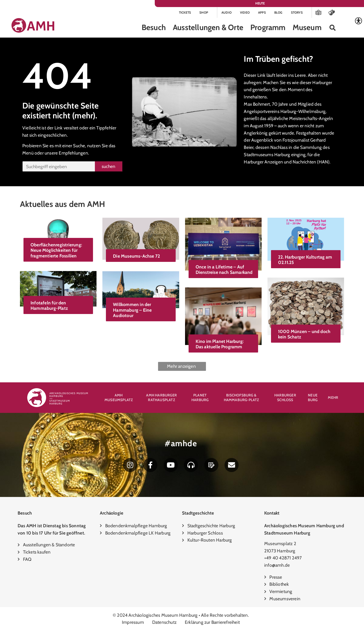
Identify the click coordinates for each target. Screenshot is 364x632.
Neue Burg (313, 398)
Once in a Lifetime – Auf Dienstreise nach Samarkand (224, 270)
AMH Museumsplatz (119, 398)
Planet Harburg (200, 398)
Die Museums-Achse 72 (136, 257)
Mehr (333, 398)
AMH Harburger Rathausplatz (161, 398)
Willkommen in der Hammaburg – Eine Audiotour (132, 311)
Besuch (154, 28)
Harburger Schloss (285, 398)
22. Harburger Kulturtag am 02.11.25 (305, 260)
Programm (268, 28)
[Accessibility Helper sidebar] (358, 21)
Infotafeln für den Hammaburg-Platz (49, 306)
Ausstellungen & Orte (208, 28)
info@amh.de (277, 567)
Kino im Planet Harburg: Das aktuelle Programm (220, 345)
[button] (333, 29)
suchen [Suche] (108, 167)
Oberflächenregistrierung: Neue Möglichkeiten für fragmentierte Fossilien (56, 251)
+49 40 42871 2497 (283, 559)
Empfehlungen (73, 154)
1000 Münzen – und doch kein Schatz (304, 335)
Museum (307, 28)
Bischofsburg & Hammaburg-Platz (241, 398)
